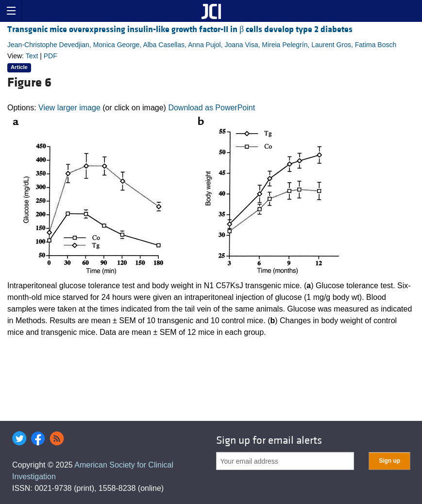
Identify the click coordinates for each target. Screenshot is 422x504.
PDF (51, 56)
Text (32, 56)
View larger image (69, 108)
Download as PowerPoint (211, 108)
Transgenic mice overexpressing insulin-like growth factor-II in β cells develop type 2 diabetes (180, 29)
